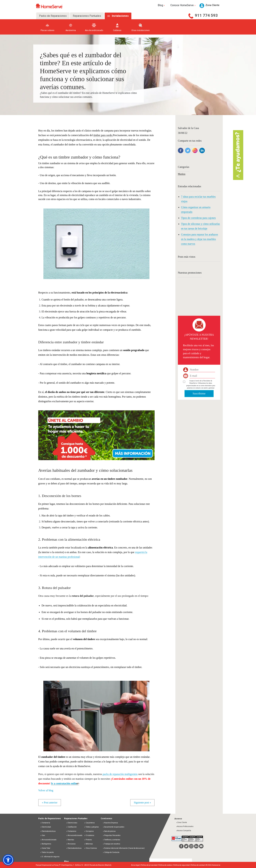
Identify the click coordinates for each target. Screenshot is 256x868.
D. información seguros (50, 857)
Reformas (89, 844)
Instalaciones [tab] (120, 16)
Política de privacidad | (150, 865)
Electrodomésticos (48, 831)
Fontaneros (71, 831)
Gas (43, 835)
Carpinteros (89, 823)
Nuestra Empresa (110, 823)
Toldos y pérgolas (92, 827)
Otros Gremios (91, 848)
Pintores (88, 840)
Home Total (45, 848)
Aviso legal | (136, 865)
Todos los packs (47, 852)
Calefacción (71, 827)
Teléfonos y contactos (111, 840)
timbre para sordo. (103, 135)
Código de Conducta (111, 852)
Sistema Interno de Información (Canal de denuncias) (124, 848)
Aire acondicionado (48, 840)
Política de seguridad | (182, 865)
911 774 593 (206, 15)
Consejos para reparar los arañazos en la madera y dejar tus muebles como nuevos (199, 239)
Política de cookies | (166, 865)
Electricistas (72, 823)
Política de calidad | (198, 865)
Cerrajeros (89, 831)
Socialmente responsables (114, 827)
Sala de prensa (109, 831)
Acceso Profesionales (185, 826)
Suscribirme (199, 393)
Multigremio (46, 844)
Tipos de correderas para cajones (198, 218)
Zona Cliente (181, 822)
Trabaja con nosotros (111, 844)
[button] (96, 433)
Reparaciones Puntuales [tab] (87, 16)
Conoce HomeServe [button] (183, 5)
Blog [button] (162, 5)
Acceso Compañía (184, 831)
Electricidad (46, 827)
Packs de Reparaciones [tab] (53, 16)
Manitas (182, 174)
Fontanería (45, 823)
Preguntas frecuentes (112, 835)
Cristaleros (89, 835)
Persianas (71, 844)
